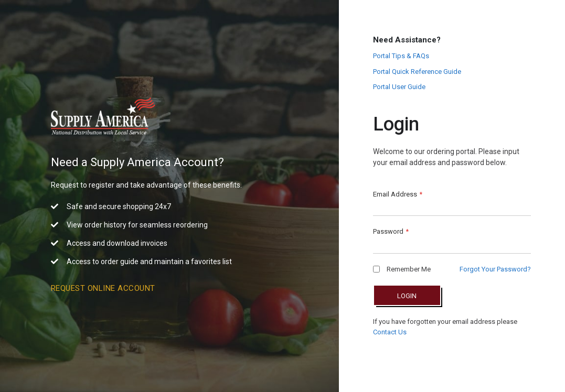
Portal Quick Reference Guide (417, 72)
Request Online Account (103, 288)
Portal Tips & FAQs (401, 56)
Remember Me (402, 269)
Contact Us (390, 332)
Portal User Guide (399, 87)
